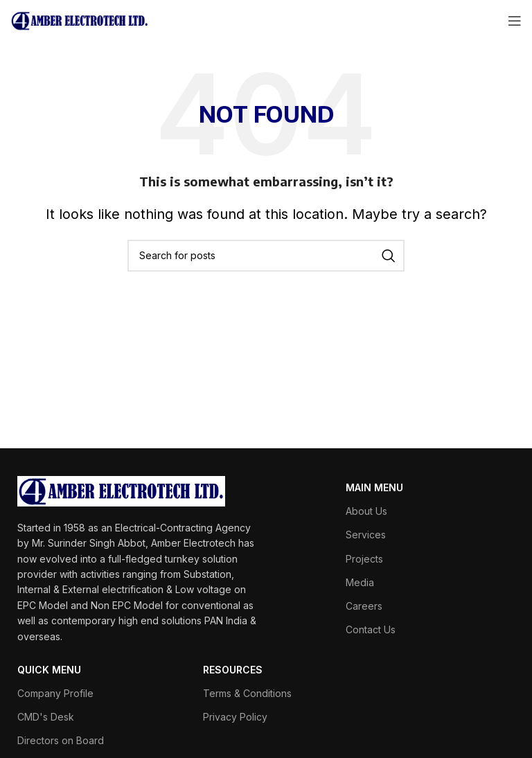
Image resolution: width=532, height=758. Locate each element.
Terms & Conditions (247, 693)
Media (360, 582)
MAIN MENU (374, 487)
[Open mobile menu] (515, 21)
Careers (364, 606)
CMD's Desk (46, 717)
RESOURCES (233, 670)
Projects (364, 559)
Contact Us (371, 629)
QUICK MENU (49, 670)
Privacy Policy (235, 717)
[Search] (266, 256)
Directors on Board (61, 740)
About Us (366, 511)
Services (366, 535)
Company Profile (55, 693)
